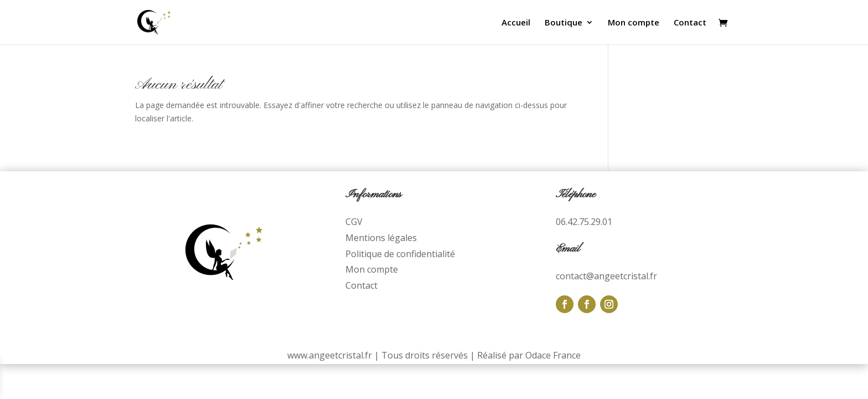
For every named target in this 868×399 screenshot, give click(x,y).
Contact (690, 23)
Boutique (564, 23)
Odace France (553, 355)
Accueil (516, 23)
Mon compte (634, 23)
